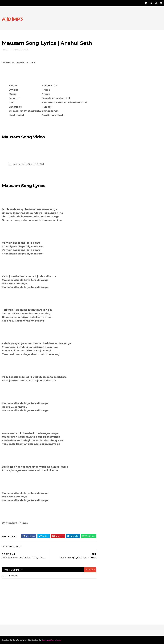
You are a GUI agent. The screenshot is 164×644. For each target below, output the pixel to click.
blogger (90, 570)
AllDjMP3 (12, 19)
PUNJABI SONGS (20, 50)
